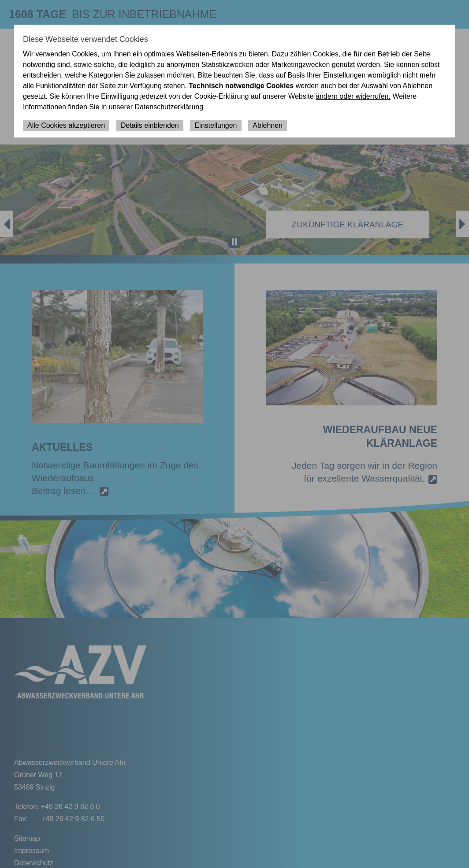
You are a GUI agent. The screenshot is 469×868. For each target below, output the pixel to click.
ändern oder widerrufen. (353, 96)
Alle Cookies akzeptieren (66, 125)
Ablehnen (268, 125)
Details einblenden (150, 125)
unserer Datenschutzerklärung (156, 107)
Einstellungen (216, 125)
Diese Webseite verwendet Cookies (86, 39)
